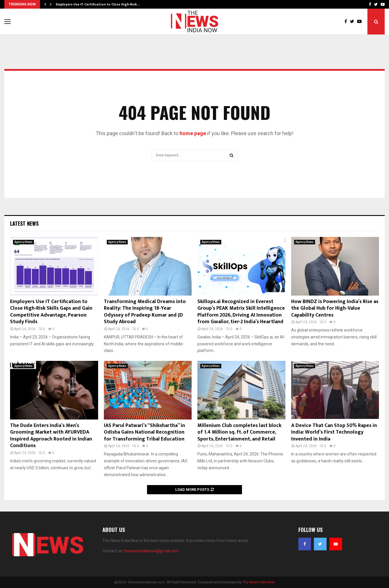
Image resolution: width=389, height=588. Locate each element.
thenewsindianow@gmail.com (151, 551)
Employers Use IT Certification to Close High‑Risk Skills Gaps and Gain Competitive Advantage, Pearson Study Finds (51, 312)
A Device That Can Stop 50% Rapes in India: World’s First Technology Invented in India (334, 432)
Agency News (23, 242)
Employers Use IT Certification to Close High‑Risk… (98, 4)
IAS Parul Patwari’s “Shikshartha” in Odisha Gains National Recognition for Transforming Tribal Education (144, 432)
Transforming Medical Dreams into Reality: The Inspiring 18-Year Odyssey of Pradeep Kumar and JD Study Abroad (145, 312)
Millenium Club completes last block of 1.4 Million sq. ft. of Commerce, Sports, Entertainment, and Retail (239, 432)
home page (193, 133)
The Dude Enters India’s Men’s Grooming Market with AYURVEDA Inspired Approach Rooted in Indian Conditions (51, 436)
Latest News (24, 223)
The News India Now (259, 582)
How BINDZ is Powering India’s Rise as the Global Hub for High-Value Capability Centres (335, 308)
